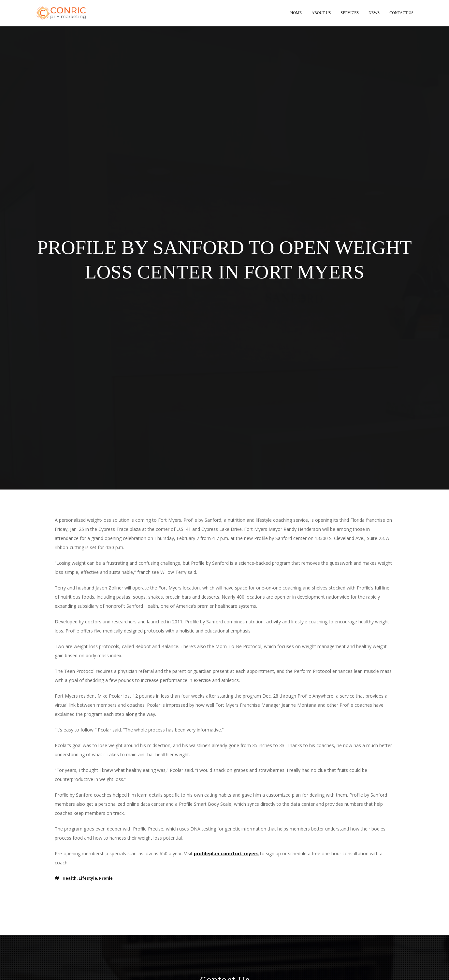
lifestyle (88, 879)
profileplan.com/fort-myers (226, 854)
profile (106, 879)
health (70, 879)
